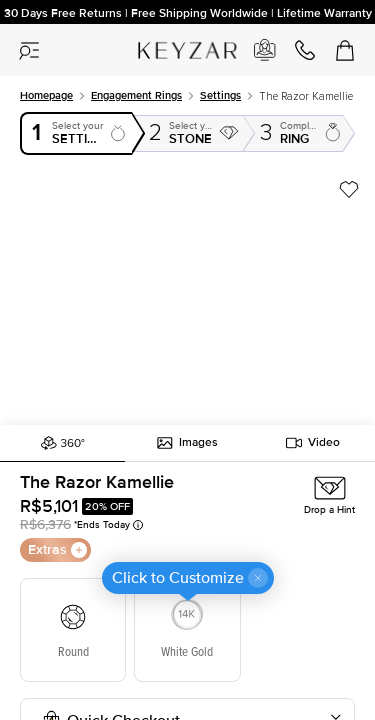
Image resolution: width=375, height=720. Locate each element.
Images (187, 443)
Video (313, 443)
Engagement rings (136, 95)
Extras (57, 549)
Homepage (46, 95)
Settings (220, 95)
